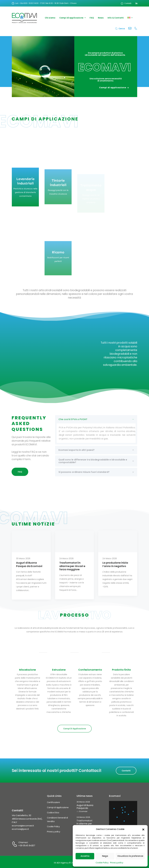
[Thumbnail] (31, 548)
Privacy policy (117, 863)
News (101, 18)
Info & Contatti (116, 18)
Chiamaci (23, 842)
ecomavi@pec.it (20, 829)
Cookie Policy (102, 863)
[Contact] (130, 29)
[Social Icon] (137, 3)
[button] (143, 829)
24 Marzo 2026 (83, 817)
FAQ (92, 18)
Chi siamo (50, 18)
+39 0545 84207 (27, 845)
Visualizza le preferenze (130, 856)
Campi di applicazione (71, 18)
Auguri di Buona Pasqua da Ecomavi (85, 808)
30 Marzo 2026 (83, 802)
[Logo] (24, 18)
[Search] (120, 28)
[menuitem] (130, 18)
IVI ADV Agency (61, 863)
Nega (105, 856)
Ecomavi (83, 812)
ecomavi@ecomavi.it (23, 826)
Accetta (85, 856)
